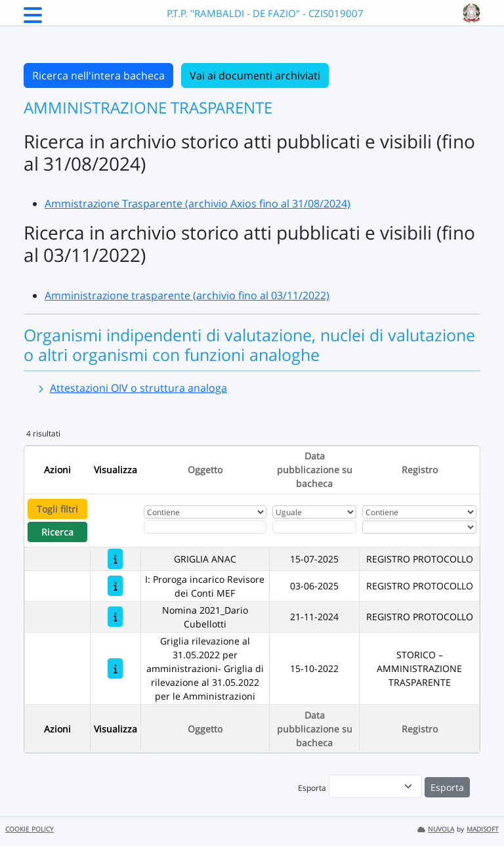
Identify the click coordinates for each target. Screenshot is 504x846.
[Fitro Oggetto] (205, 527)
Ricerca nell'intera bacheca (98, 75)
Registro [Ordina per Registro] (420, 470)
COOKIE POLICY (30, 829)
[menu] (375, 786)
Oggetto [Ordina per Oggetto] (205, 470)
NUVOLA (436, 829)
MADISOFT (483, 829)
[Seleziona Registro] (419, 527)
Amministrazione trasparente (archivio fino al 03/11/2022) (187, 295)
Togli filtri (57, 509)
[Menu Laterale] (33, 19)
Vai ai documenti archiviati (255, 75)
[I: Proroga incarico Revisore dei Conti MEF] (115, 586)
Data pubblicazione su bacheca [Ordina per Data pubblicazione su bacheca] (315, 470)
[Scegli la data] (314, 527)
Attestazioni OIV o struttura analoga (138, 388)
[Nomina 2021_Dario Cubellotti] (115, 617)
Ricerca (57, 532)
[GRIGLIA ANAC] (115, 559)
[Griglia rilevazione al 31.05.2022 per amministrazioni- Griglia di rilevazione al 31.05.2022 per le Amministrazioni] (115, 668)
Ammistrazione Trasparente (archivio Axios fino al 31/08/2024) (198, 203)
